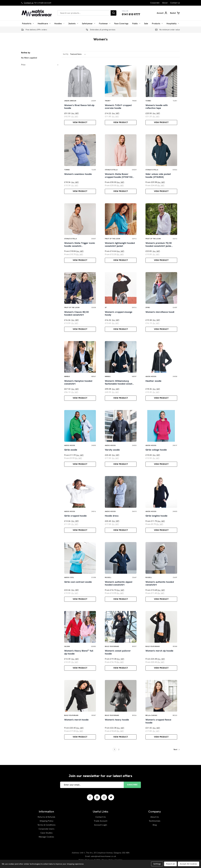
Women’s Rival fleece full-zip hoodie (79, 107)
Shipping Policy (46, 821)
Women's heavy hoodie (117, 720)
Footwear (105, 24)
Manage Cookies (46, 837)
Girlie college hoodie (156, 450)
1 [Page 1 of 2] (114, 749)
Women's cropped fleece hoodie (158, 721)
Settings (157, 864)
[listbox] (78, 54)
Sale (146, 24)
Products (157, 24)
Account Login (101, 825)
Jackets (73, 24)
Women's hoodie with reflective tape (157, 107)
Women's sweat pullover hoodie (118, 652)
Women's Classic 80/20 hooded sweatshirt (76, 313)
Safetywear (89, 24)
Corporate (155, 3)
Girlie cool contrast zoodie (78, 582)
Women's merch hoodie (76, 720)
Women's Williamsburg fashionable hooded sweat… (119, 382)
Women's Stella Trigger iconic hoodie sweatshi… (80, 244)
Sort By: (66, 54)
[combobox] (84, 13)
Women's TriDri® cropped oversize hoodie (118, 107)
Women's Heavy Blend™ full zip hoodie (79, 652)
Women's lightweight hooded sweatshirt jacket (120, 244)
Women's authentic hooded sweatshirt (160, 583)
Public (136, 24)
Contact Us (101, 817)
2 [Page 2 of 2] (119, 749)
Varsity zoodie (112, 450)
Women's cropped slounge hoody (119, 313)
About (165, 3)
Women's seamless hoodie (78, 174)
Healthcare (44, 24)
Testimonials (155, 821)
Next (177, 750)
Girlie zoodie (71, 450)
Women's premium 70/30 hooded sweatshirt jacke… (159, 244)
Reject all (170, 864)
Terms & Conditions (46, 825)
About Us (155, 817)
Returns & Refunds (46, 817)
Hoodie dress (112, 516)
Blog (155, 825)
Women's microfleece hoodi (160, 312)
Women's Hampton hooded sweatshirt (78, 382)
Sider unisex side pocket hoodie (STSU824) (158, 176)
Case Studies (46, 833)
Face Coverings (121, 24)
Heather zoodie (153, 381)
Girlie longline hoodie (156, 516)
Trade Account (101, 821)
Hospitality (173, 24)
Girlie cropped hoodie (75, 516)
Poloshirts (28, 24)
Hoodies (59, 24)
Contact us (29, 3)
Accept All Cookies (189, 864)
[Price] (40, 65)
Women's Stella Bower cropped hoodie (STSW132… (119, 176)
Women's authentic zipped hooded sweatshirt (119, 583)
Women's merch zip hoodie (159, 651)
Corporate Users (46, 829)
